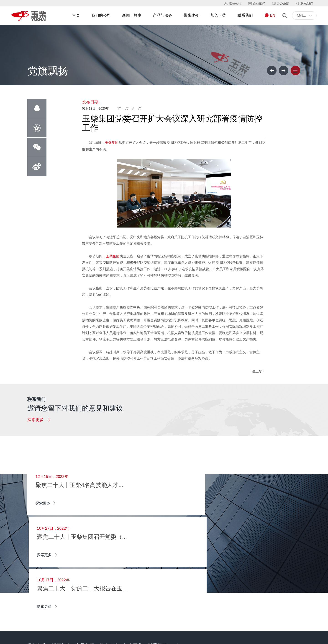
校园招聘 (130, 555)
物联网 (104, 563)
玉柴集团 (112, 143)
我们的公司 (101, 15)
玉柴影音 (58, 592)
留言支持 (154, 555)
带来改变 (191, 15)
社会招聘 (130, 563)
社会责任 (34, 599)
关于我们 (34, 570)
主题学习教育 (61, 584)
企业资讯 (58, 562)
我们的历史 (35, 577)
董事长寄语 (35, 562)
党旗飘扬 (58, 577)
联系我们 (245, 15)
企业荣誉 (34, 584)
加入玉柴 (218, 15)
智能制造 (106, 570)
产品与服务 (163, 15)
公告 (55, 599)
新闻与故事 (132, 15)
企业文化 (34, 592)
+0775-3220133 (215, 582)
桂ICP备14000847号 (85, 638)
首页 (76, 15)
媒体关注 (58, 570)
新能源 (104, 555)
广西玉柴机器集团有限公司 (46, 638)
